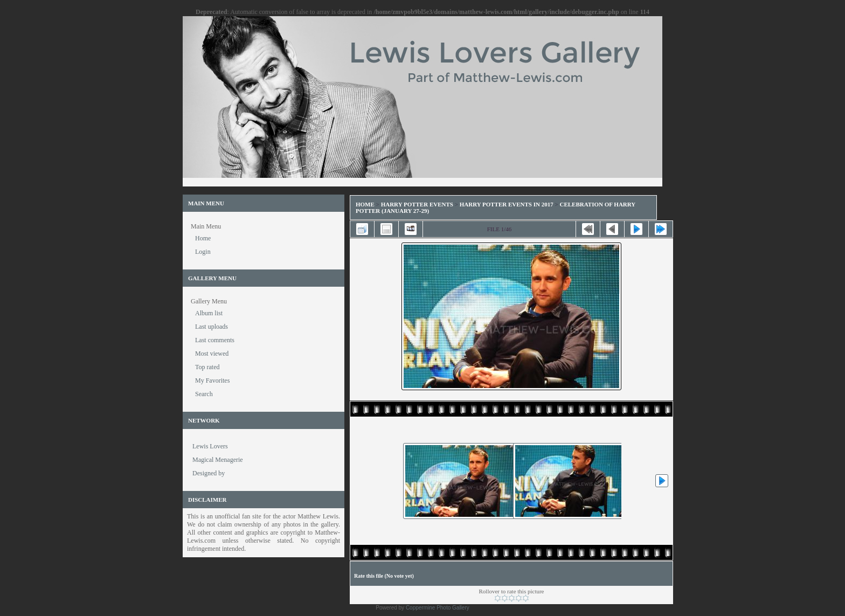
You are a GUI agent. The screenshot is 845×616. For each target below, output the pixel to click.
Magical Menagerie (218, 460)
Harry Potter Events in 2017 (507, 204)
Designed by (209, 473)
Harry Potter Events (417, 204)
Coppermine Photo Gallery (438, 608)
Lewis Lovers (210, 446)
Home (365, 204)
